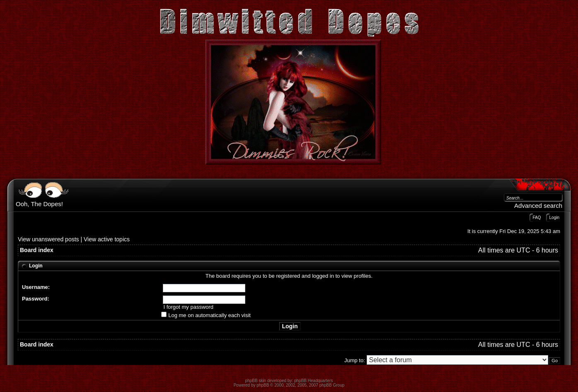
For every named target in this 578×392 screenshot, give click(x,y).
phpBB (263, 385)
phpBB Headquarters (313, 381)
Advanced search (538, 206)
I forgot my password (188, 307)
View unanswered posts (48, 239)
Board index (37, 250)
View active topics (107, 239)
